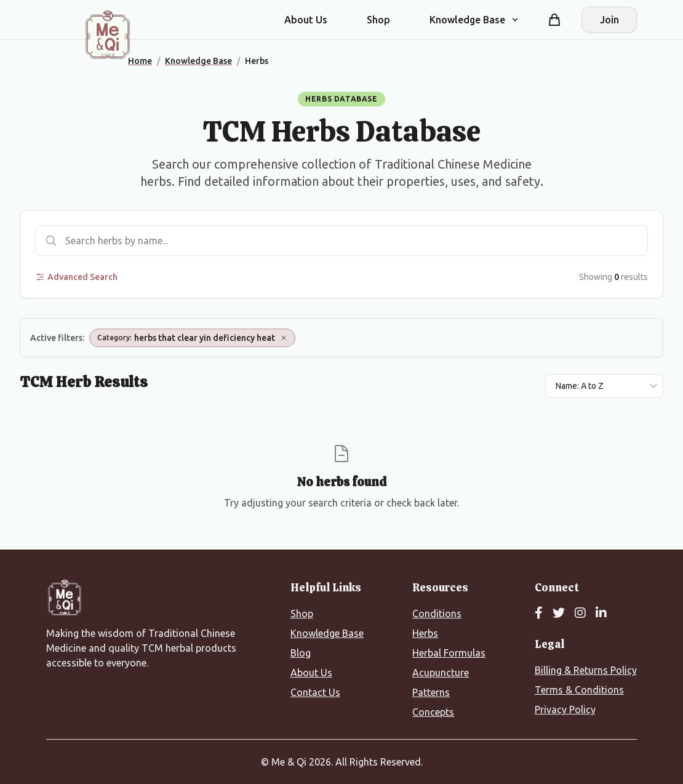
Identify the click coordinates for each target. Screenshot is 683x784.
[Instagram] (580, 614)
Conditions (437, 614)
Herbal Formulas (449, 653)
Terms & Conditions (579, 690)
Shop (378, 20)
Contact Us (315, 692)
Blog (301, 653)
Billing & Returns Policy (586, 670)
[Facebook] (539, 614)
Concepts (433, 712)
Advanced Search (76, 277)
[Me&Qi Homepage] (108, 34)
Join (609, 20)
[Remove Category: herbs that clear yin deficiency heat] (284, 338)
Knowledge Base (327, 633)
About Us (306, 20)
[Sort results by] (604, 386)
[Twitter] (559, 614)
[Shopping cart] (554, 20)
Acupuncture (441, 673)
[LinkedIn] (601, 614)
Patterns (431, 692)
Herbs (425, 633)
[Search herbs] (341, 241)
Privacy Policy (565, 710)
